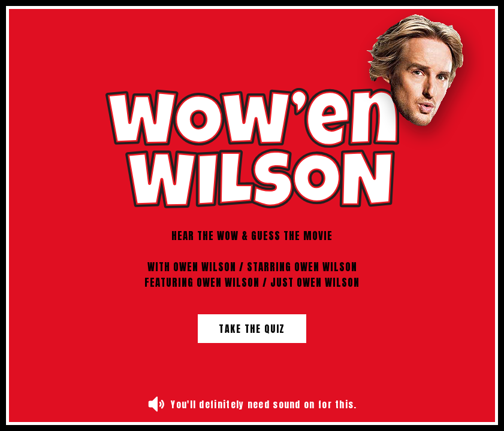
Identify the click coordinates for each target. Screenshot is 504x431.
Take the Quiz (252, 329)
